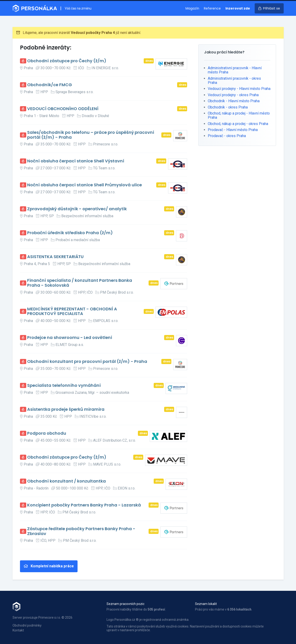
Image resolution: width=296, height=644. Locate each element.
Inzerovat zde (238, 8)
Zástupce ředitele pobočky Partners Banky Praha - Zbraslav (81, 531)
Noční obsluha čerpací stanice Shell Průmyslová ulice (85, 185)
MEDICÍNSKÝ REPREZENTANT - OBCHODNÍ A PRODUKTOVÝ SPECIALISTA (72, 311)
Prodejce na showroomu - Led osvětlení (70, 338)
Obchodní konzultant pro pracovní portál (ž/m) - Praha (87, 362)
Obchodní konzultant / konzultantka (67, 481)
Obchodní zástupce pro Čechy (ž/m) (67, 61)
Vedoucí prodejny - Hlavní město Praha (239, 89)
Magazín (192, 8)
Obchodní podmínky (27, 625)
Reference (212, 8)
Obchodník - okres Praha (228, 107)
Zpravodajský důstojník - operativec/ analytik (77, 209)
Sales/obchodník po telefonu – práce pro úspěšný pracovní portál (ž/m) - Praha (91, 135)
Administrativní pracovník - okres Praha (234, 80)
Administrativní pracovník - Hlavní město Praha (235, 70)
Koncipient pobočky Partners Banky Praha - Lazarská (84, 505)
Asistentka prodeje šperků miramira (66, 409)
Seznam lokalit (206, 604)
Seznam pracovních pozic (125, 604)
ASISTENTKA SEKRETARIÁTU (55, 257)
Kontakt (18, 630)
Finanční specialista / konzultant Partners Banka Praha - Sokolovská (80, 283)
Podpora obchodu (47, 433)
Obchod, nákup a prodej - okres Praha (238, 124)
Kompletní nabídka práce (49, 566)
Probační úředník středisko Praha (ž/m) (70, 233)
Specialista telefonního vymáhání (64, 386)
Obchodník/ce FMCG (50, 85)
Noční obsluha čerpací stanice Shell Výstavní (76, 161)
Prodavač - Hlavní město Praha (233, 130)
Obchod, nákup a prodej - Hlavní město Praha (239, 115)
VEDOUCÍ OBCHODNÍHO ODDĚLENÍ (63, 109)
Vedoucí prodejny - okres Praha (233, 95)
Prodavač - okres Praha (227, 136)
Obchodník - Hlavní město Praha (234, 101)
